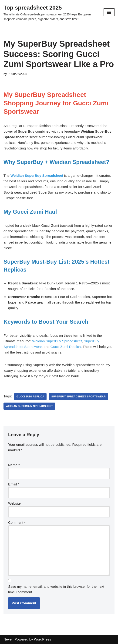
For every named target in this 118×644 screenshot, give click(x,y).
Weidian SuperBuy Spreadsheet (57, 341)
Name (14, 465)
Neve (8, 639)
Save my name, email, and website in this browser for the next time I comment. (56, 589)
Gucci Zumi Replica (66, 347)
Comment (17, 522)
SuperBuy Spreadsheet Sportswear (78, 396)
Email (14, 484)
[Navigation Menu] (109, 12)
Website (14, 503)
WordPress (43, 639)
